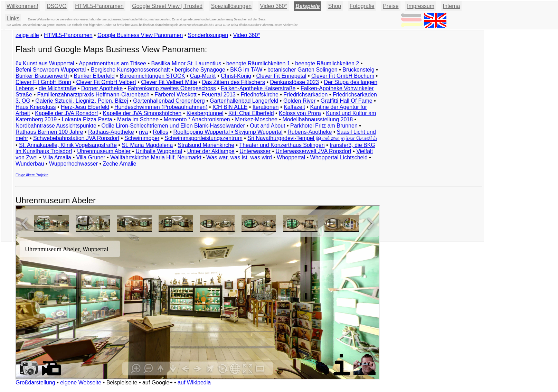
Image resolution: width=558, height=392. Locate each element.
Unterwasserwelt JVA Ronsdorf (314, 151)
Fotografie (362, 6)
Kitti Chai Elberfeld (251, 113)
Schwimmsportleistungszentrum (204, 138)
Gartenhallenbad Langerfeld (244, 101)
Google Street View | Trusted (167, 6)
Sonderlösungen (208, 35)
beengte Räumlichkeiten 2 (327, 63)
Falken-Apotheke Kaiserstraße (258, 88)
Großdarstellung (35, 382)
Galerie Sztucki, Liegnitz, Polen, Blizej (82, 101)
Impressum (421, 6)
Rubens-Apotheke (310, 132)
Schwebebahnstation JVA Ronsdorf (76, 138)
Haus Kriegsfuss (36, 107)
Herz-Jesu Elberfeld (85, 107)
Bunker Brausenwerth (42, 76)
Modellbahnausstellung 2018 (318, 119)
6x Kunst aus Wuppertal (45, 63)
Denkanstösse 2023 (294, 82)
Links (13, 18)
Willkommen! (22, 6)
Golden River (299, 101)
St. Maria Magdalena (147, 145)
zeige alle (27, 35)
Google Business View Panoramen (140, 35)
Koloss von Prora (300, 113)
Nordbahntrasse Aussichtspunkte (56, 126)
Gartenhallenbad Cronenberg (169, 101)
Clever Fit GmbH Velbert (106, 82)
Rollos (160, 132)
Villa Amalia (57, 157)
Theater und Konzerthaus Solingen (282, 145)
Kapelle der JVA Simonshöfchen (142, 113)
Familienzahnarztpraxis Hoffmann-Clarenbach (93, 95)
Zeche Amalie (120, 164)
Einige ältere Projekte (32, 175)
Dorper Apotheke (102, 88)
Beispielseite (122, 382)
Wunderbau (30, 164)
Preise (391, 6)
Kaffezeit (294, 107)
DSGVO (57, 6)
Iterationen (266, 107)
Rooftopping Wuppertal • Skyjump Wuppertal (228, 132)
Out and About (267, 126)
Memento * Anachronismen (197, 119)
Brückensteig (358, 70)
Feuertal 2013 (219, 95)
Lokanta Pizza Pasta (87, 119)
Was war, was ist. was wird (239, 157)
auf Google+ (158, 382)
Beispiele (308, 6)
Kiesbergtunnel (205, 113)
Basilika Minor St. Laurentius (186, 63)
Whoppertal (291, 157)
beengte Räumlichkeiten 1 (258, 63)
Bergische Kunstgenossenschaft (130, 70)
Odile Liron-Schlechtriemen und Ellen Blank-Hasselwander (173, 126)
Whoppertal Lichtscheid (339, 157)
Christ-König (236, 76)
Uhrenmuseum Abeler (104, 151)
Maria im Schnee (138, 119)
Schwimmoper (142, 138)
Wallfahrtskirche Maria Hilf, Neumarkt (156, 157)
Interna (452, 6)
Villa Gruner (91, 157)
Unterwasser (255, 151)
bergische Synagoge (200, 70)
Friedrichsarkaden (305, 95)
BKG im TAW (246, 70)
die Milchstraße (57, 88)
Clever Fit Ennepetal (281, 76)
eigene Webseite (81, 382)
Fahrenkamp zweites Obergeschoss (172, 88)
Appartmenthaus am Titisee (112, 63)
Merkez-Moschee (256, 119)
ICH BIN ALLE (230, 107)
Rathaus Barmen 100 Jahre (49, 132)
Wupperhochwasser (73, 164)
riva (143, 132)
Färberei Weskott (176, 95)
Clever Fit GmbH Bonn (43, 82)
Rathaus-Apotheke (111, 132)
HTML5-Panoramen (99, 6)
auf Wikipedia (194, 382)
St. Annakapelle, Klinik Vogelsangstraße (68, 145)
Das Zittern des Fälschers (234, 82)
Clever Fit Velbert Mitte (169, 82)
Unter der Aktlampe (211, 151)
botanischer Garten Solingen (302, 70)
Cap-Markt (203, 76)
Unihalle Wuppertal (159, 151)
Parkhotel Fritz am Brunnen (324, 126)
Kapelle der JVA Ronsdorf (66, 113)
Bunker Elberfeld (94, 76)
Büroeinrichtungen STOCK (152, 76)
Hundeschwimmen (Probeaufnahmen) (161, 107)
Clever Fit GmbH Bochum (343, 76)
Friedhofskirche (259, 95)
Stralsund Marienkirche (206, 145)
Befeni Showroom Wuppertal (51, 70)
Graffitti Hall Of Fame (347, 101)
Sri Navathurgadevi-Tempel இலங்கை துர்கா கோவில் (312, 138)
